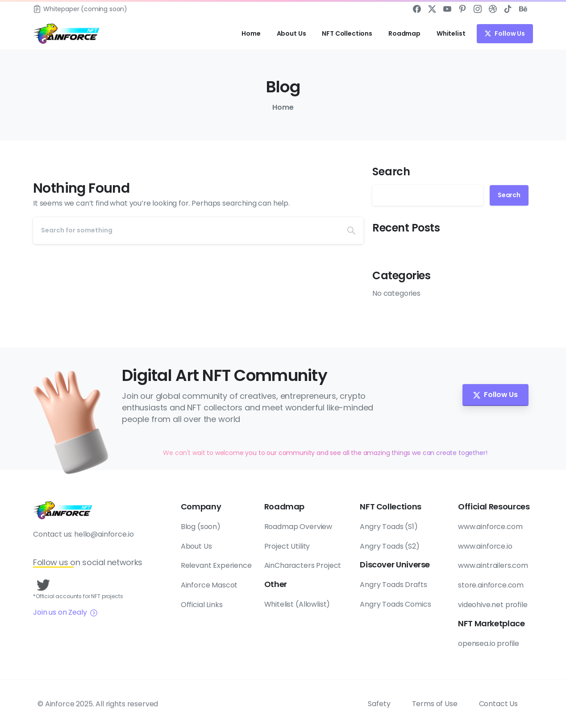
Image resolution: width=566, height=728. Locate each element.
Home (282, 107)
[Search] (186, 231)
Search (391, 172)
